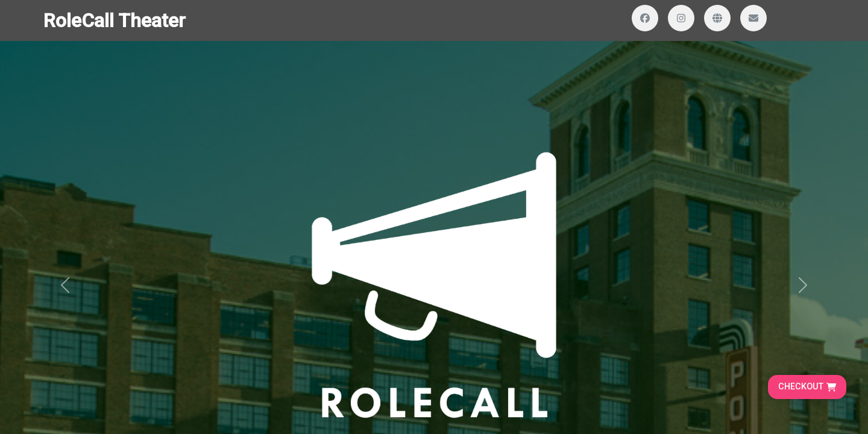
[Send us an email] (753, 18)
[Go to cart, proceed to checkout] (807, 387)
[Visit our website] (717, 18)
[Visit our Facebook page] (645, 18)
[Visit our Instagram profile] (681, 18)
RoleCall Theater (115, 20)
